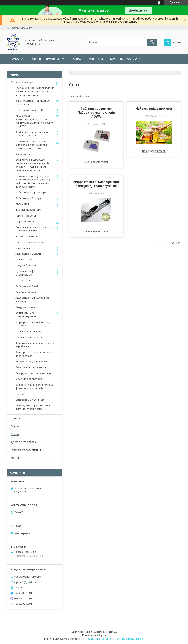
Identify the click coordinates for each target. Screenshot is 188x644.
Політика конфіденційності (129, 639)
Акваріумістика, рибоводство (33, 373)
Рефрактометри (25, 221)
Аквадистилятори (26, 292)
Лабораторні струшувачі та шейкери (32, 299)
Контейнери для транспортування (26, 315)
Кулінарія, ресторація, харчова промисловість (34, 354)
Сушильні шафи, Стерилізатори (26, 273)
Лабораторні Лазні (27, 286)
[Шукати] (152, 42)
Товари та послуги (44, 59)
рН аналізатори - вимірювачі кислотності (33, 103)
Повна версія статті (96, 162)
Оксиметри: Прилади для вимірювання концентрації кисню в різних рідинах (31, 145)
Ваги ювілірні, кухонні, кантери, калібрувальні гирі (34, 229)
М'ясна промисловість (29, 337)
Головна (17, 59)
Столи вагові (23, 280)
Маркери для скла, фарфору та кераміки (35, 324)
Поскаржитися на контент (99, 639)
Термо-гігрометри (26, 216)
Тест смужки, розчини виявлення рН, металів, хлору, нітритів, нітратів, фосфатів (35, 91)
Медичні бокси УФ (26, 265)
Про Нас (16, 418)
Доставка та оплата (125, 59)
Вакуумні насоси (26, 307)
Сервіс (75, 69)
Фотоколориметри (27, 236)
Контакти (96, 59)
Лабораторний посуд (28, 198)
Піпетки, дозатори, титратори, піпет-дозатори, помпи (33, 407)
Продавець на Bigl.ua (94, 635)
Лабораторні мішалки (29, 254)
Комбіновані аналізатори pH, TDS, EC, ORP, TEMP (33, 134)
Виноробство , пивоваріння (32, 362)
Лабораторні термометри (31, 192)
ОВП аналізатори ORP (29, 110)
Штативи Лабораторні (29, 210)
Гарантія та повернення (26, 450)
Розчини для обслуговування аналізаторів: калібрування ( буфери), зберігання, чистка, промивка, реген (33, 181)
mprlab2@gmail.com (26, 582)
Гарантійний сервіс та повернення (37, 69)
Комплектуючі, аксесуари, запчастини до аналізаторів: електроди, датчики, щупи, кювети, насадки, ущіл (33, 165)
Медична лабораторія (29, 379)
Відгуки (15, 426)
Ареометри (22, 204)
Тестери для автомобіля (30, 242)
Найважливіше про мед (154, 108)
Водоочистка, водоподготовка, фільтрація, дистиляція (34, 387)
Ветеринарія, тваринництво (32, 367)
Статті (15, 434)
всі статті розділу (167, 243)
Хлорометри (23, 154)
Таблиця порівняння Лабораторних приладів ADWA (96, 112)
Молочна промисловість (30, 331)
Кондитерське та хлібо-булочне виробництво (35, 345)
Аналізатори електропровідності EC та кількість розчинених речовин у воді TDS (34, 121)
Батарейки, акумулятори (30, 400)
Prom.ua (112, 632)
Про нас (75, 59)
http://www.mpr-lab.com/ (28, 577)
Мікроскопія (23, 248)
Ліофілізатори (24, 260)
